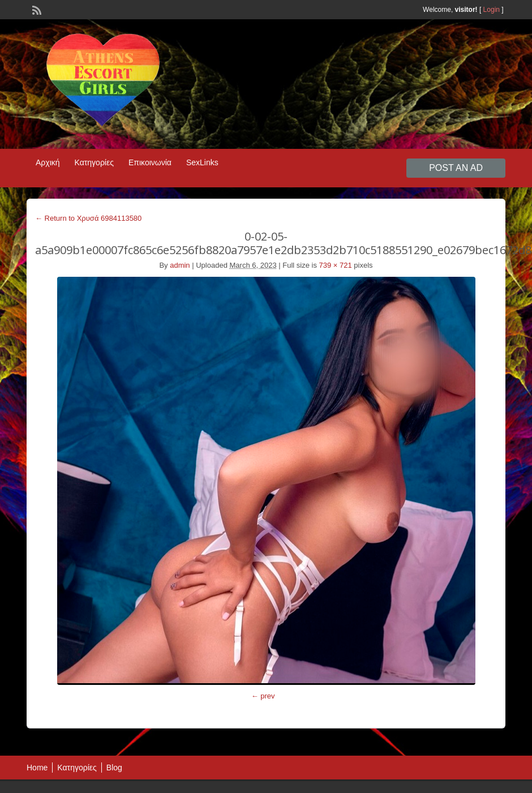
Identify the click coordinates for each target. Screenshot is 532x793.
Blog (114, 768)
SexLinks (202, 162)
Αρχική (48, 162)
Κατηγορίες (94, 162)
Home (37, 768)
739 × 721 (336, 265)
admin (180, 265)
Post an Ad (456, 168)
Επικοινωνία (150, 162)
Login (492, 10)
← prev (263, 696)
